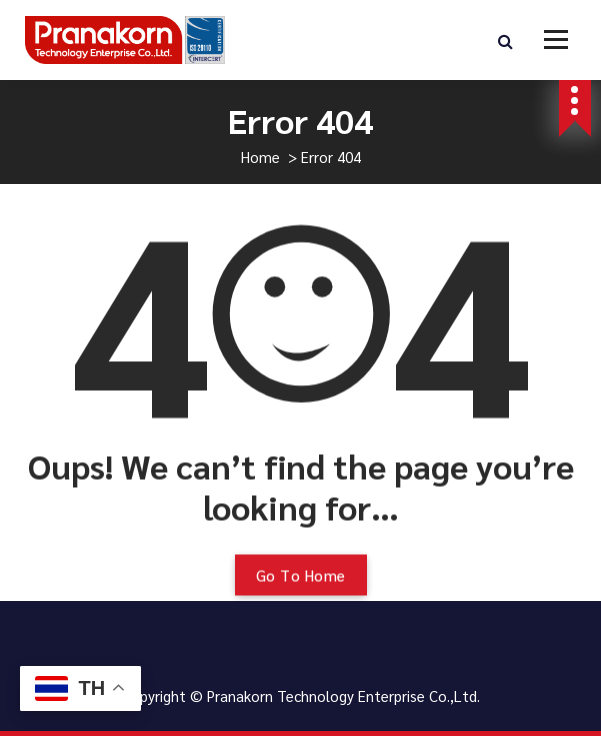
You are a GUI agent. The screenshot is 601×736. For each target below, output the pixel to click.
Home (260, 156)
